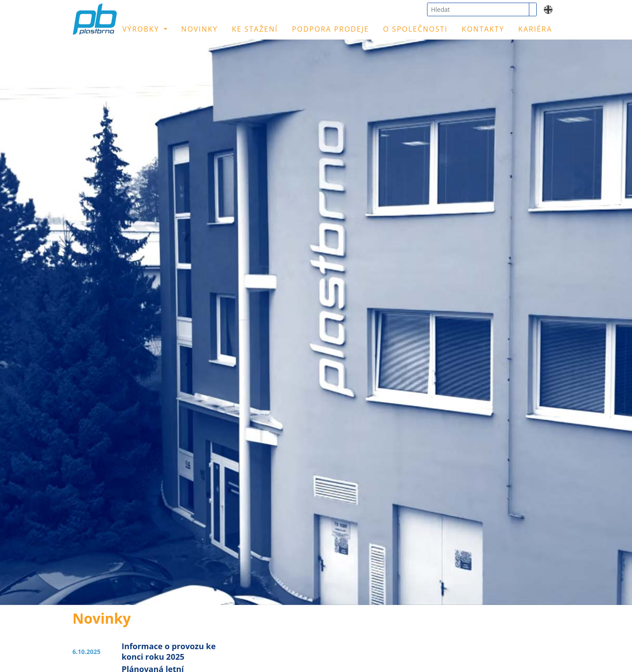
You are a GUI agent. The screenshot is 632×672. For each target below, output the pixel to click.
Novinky (199, 29)
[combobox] (478, 9)
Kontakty (483, 29)
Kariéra (535, 29)
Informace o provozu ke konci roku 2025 (169, 651)
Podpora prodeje (330, 29)
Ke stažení (255, 29)
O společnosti (415, 29)
